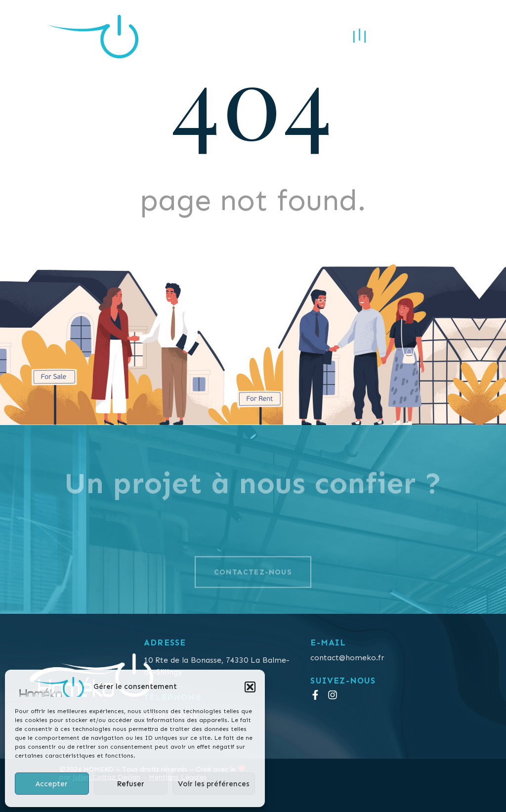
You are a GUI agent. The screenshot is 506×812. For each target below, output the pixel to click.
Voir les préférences (214, 784)
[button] (250, 687)
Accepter (52, 784)
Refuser (130, 784)
